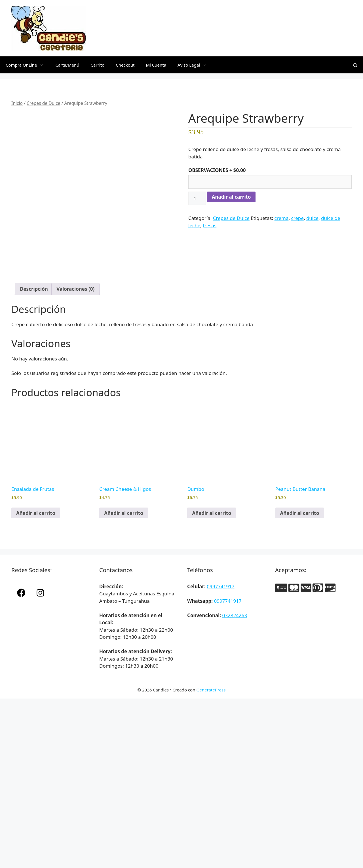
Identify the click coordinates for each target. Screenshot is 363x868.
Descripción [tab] (34, 289)
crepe (297, 218)
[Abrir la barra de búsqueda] (355, 65)
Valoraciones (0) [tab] (75, 289)
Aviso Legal (195, 65)
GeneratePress (211, 690)
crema (282, 218)
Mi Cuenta (156, 65)
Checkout (125, 65)
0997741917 (220, 586)
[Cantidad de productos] (197, 198)
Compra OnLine (28, 65)
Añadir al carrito (231, 197)
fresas (210, 225)
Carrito (98, 65)
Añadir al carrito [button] (36, 513)
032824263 (235, 615)
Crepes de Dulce (44, 103)
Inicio (17, 103)
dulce (312, 218)
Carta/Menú (67, 65)
